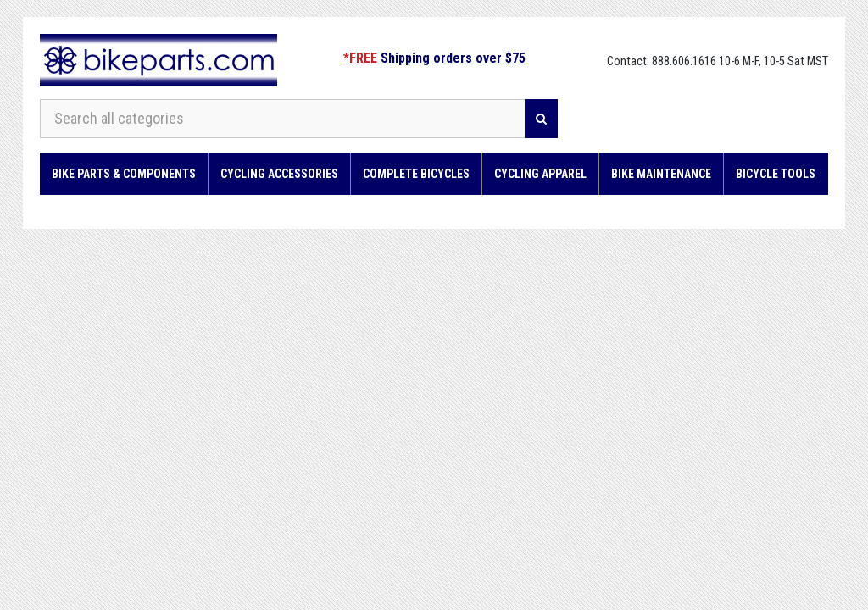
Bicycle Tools (776, 174)
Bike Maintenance (661, 174)
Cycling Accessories (279, 174)
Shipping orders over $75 (434, 58)
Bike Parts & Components (124, 174)
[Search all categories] (283, 119)
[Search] (541, 119)
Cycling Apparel (540, 174)
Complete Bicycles (416, 174)
